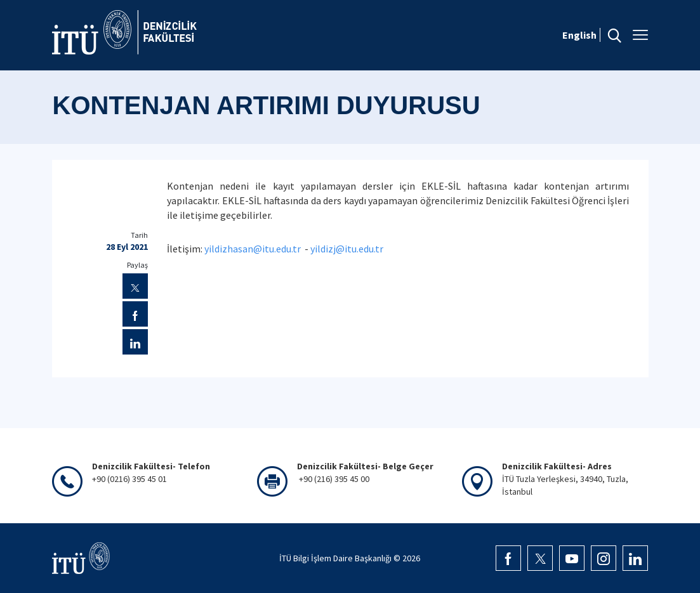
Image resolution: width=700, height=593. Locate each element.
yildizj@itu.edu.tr (347, 249)
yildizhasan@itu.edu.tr (253, 249)
